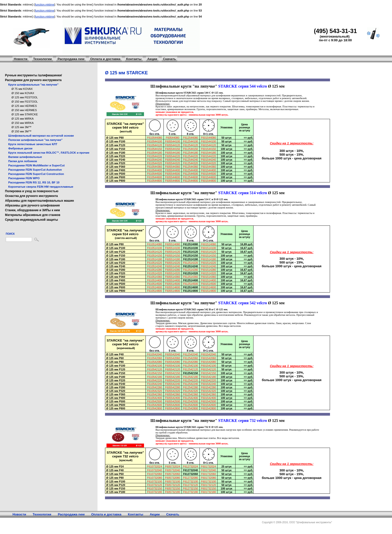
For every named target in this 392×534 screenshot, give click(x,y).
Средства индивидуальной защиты (31, 220)
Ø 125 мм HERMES (24, 106)
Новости (21, 59)
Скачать (169, 59)
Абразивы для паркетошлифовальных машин (39, 201)
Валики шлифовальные (25, 157)
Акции (152, 59)
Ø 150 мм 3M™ (21, 131)
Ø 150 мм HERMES (24, 110)
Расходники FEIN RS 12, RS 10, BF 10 (34, 182)
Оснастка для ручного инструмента (31, 196)
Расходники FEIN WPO (24, 178)
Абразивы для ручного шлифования (32, 205)
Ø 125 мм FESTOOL (25, 97)
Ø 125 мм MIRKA (23, 119)
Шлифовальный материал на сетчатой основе (41, 136)
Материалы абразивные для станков (33, 215)
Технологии (42, 59)
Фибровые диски (20, 148)
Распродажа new (71, 59)
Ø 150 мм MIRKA (23, 123)
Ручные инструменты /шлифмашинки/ (33, 75)
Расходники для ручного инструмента (33, 80)
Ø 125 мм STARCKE (25, 114)
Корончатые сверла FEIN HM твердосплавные (41, 187)
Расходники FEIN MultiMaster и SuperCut (36, 165)
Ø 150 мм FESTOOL (25, 102)
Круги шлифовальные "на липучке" (33, 85)
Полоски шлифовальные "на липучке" (35, 140)
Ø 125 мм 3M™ (21, 127)
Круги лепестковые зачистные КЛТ (33, 144)
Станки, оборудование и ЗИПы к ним (32, 210)
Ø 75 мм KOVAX (22, 89)
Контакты (134, 59)
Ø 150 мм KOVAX (23, 93)
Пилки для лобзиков (23, 161)
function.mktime (45, 5)
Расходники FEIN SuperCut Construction (36, 174)
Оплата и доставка (105, 59)
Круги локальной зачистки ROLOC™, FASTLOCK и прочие (49, 153)
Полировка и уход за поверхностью (32, 191)
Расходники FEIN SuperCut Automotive (35, 170)
